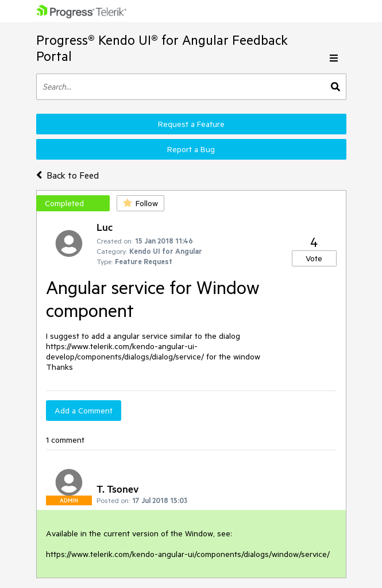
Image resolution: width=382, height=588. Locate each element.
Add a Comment (84, 411)
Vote (314, 258)
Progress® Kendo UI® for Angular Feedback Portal (162, 48)
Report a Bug (191, 149)
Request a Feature (191, 124)
